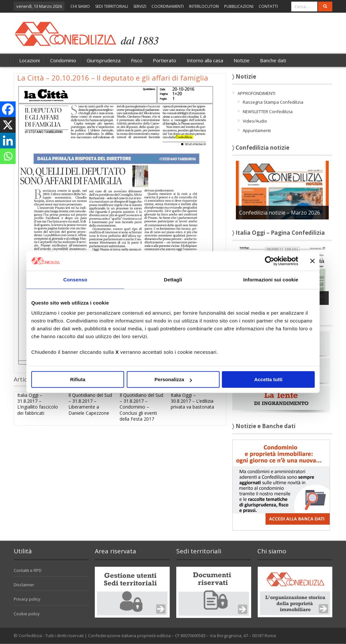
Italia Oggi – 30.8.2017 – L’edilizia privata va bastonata (192, 401)
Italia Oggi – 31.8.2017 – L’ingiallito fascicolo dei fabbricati (38, 404)
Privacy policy (27, 599)
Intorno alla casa (205, 60)
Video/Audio (255, 121)
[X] (8, 125)
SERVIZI (140, 6)
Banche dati (273, 60)
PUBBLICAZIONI (239, 6)
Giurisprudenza (104, 60)
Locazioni (29, 60)
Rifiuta (78, 379)
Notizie (242, 60)
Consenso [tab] (75, 280)
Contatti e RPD (28, 570)
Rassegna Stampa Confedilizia (273, 102)
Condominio (63, 60)
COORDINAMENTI (168, 6)
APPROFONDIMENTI (256, 93)
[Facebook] (8, 109)
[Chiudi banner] (312, 261)
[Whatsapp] (8, 156)
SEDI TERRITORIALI (112, 6)
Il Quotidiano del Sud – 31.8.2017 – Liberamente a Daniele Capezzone (90, 404)
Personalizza (173, 379)
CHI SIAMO (80, 6)
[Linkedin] (8, 141)
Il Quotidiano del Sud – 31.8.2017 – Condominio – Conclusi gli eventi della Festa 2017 (141, 407)
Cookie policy (27, 614)
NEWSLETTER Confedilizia (268, 112)
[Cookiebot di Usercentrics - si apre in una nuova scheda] (270, 261)
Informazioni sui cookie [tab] (271, 280)
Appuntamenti (257, 130)
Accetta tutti (268, 379)
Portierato (165, 60)
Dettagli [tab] (173, 280)
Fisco (137, 60)
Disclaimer (24, 585)
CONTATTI (268, 6)
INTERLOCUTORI (204, 6)
